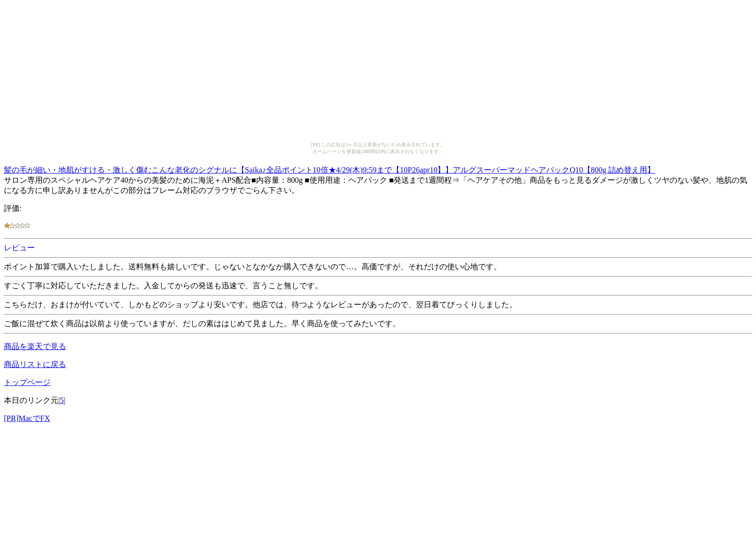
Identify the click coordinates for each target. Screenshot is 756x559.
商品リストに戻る (35, 364)
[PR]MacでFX (27, 418)
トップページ (27, 382)
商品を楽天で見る (35, 346)
